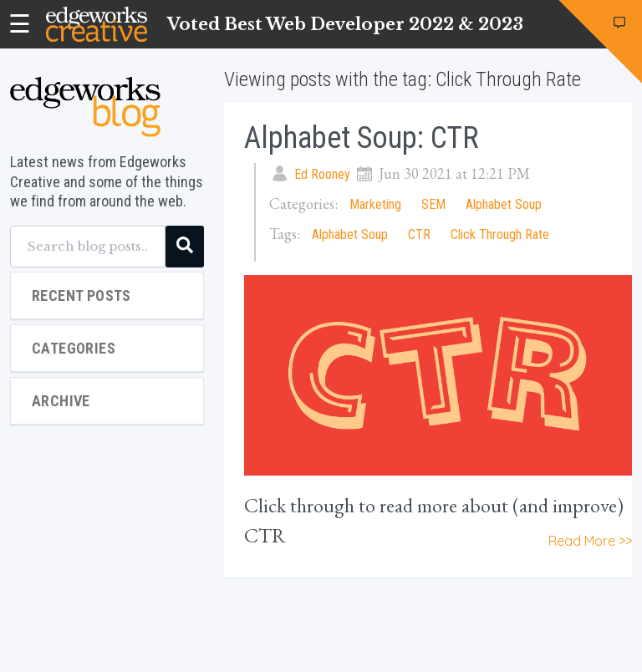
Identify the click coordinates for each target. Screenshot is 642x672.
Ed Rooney (322, 174)
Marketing (375, 204)
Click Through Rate (500, 234)
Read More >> (590, 541)
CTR (419, 234)
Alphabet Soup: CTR (362, 138)
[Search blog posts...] (88, 247)
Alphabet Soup (504, 204)
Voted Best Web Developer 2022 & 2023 (345, 24)
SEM (433, 204)
